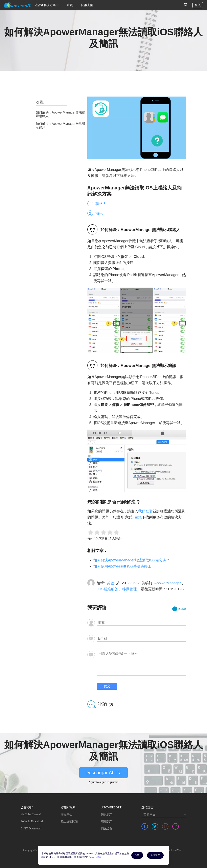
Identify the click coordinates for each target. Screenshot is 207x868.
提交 (107, 686)
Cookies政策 (174, 850)
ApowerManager (168, 583)
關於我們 (107, 814)
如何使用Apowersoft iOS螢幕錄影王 (122, 566)
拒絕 (137, 855)
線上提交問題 (69, 821)
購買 (70, 5)
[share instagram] (176, 826)
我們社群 (145, 511)
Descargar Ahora (103, 773)
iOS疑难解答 (108, 589)
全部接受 (155, 855)
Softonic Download (32, 821)
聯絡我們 (107, 821)
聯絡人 (101, 204)
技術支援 (87, 5)
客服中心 (67, 814)
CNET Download (31, 829)
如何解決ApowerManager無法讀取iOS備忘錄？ (132, 560)
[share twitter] (155, 826)
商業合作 (107, 829)
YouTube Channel (31, 814)
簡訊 (99, 213)
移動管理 (130, 589)
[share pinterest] (165, 826)
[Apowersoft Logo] (18, 5)
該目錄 (136, 517)
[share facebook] (145, 826)
